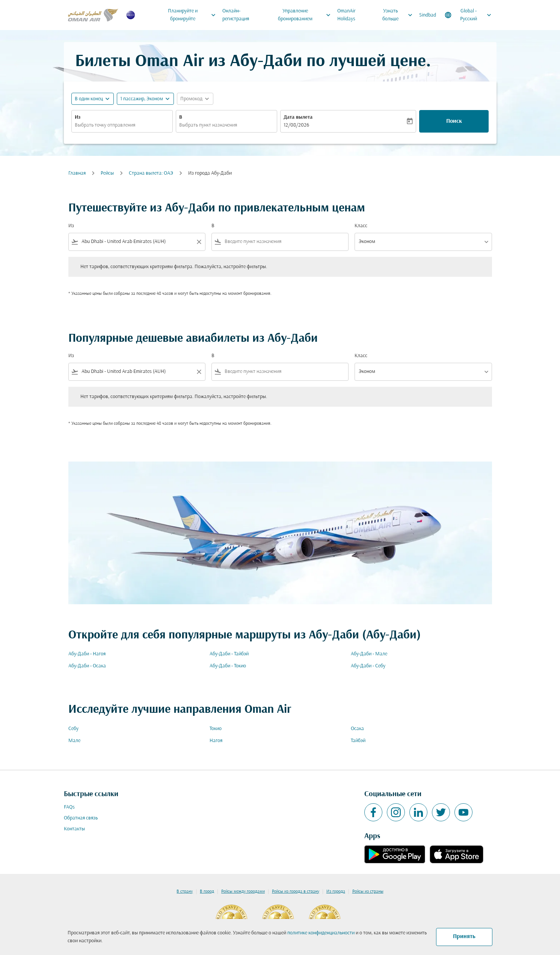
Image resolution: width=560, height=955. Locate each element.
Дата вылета (298, 117)
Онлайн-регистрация (236, 15)
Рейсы (107, 173)
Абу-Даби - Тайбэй (229, 654)
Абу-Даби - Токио (228, 666)
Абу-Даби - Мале (369, 654)
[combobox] (122, 125)
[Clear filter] (199, 242)
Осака (357, 729)
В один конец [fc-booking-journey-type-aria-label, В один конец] (89, 99)
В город (207, 892)
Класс (361, 226)
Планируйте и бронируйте (194, 15)
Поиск (454, 121)
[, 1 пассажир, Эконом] (142, 99)
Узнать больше (399, 15)
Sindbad (428, 15)
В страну (185, 892)
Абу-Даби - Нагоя (87, 654)
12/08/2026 (296, 125)
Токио (216, 729)
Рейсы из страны (368, 892)
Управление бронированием (306, 15)
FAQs (69, 807)
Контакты (74, 829)
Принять (464, 937)
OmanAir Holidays (346, 15)
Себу (73, 729)
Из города (336, 892)
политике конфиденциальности (321, 933)
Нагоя (216, 741)
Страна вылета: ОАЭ (151, 173)
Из (78, 117)
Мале (74, 741)
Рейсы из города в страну (296, 892)
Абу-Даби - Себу (368, 666)
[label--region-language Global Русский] (469, 15)
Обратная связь (81, 818)
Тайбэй (358, 741)
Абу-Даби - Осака (87, 666)
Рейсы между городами (243, 892)
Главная (77, 173)
